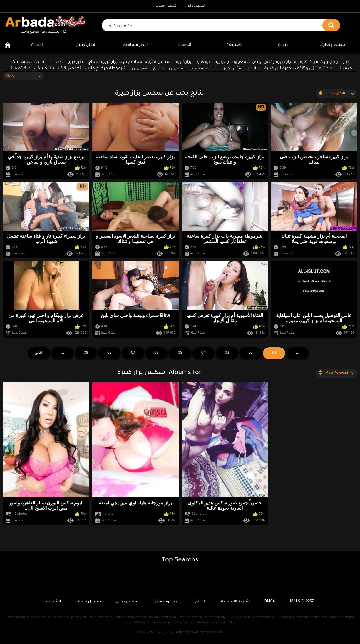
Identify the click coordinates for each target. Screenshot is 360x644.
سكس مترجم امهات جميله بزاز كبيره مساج (129, 62)
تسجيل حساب (166, 6)
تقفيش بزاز (140, 69)
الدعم (200, 602)
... (62, 353)
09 (86, 353)
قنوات (283, 45)
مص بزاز (55, 62)
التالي (39, 353)
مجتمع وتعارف (333, 45)
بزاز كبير (253, 69)
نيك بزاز (159, 69)
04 (204, 353)
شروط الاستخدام (235, 602)
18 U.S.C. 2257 (302, 602)
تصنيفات (234, 45)
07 (133, 353)
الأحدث (37, 45)
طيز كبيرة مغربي (203, 69)
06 (156, 353)
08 (109, 353)
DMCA (270, 602)
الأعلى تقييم (86, 45)
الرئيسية (8, 45)
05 (180, 353)
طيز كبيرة (75, 62)
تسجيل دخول (195, 6)
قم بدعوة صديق (167, 602)
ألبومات (185, 45)
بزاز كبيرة (184, 62)
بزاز (346, 62)
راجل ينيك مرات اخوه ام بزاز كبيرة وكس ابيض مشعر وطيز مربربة (277, 62)
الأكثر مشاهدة (135, 45)
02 (251, 353)
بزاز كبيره (203, 62)
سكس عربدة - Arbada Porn (174, 633)
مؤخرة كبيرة (231, 69)
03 (227, 353)
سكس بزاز (176, 69)
